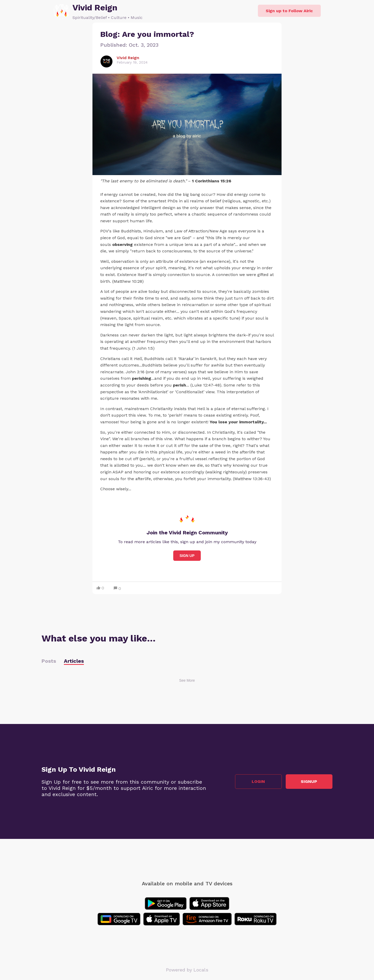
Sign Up (187, 556)
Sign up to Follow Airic (289, 11)
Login (259, 781)
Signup (309, 781)
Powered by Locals (187, 970)
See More (187, 680)
